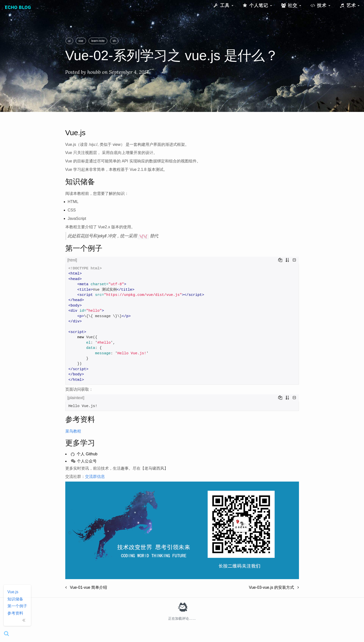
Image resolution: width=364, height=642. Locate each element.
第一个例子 (17, 606)
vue (81, 41)
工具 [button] (223, 5)
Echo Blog (18, 7)
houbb (94, 72)
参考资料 (15, 613)
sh (114, 41)
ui (69, 41)
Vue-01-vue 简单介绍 (86, 587)
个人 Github (84, 454)
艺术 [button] (349, 5)
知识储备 (15, 599)
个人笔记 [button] (257, 5)
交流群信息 (95, 476)
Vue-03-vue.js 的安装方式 (274, 587)
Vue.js (13, 592)
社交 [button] (291, 5)
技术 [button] (320, 5)
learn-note (98, 41)
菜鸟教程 (73, 431)
